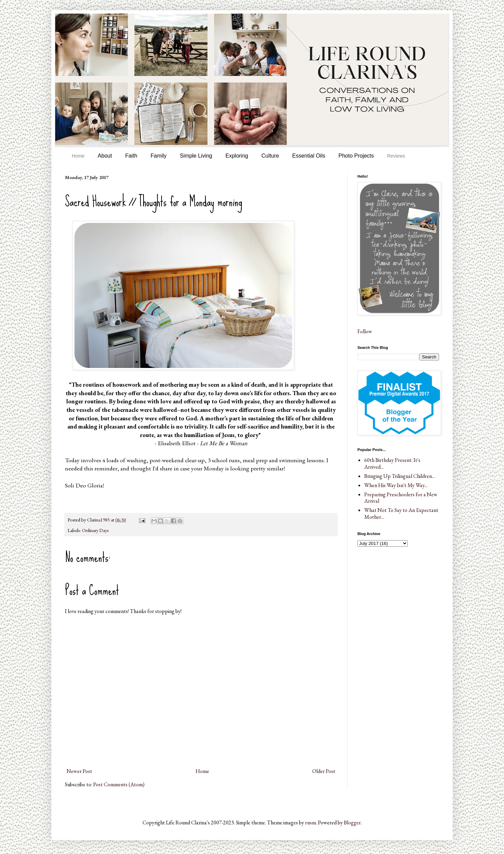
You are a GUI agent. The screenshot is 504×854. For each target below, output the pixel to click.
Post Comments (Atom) (119, 784)
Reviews (396, 156)
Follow (365, 331)
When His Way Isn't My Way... (396, 485)
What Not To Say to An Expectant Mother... (401, 513)
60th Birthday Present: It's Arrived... (392, 463)
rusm (310, 823)
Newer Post (79, 771)
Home (78, 156)
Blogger (352, 823)
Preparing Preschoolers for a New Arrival (401, 498)
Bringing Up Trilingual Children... (400, 476)
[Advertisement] (391, 591)
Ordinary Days (95, 530)
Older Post (324, 771)
